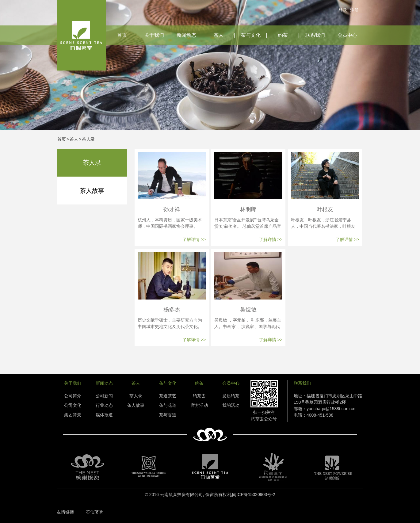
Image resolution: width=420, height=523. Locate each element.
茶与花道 (168, 405)
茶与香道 (168, 415)
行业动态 (104, 405)
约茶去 (199, 396)
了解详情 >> (194, 239)
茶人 (219, 35)
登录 (343, 10)
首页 (122, 35)
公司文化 (73, 405)
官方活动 (199, 405)
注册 (354, 10)
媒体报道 (104, 415)
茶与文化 (251, 35)
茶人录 (88, 139)
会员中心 (347, 35)
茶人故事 (92, 191)
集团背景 (73, 415)
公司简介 (73, 396)
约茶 (283, 35)
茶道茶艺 (168, 396)
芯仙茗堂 (94, 512)
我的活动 (231, 405)
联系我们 (315, 35)
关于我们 (154, 35)
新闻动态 (186, 35)
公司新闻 (104, 396)
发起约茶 (231, 396)
